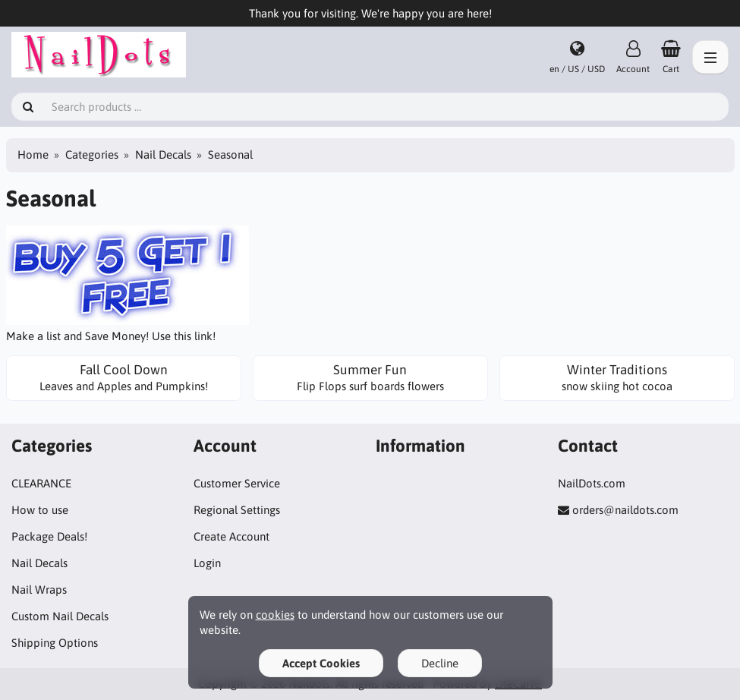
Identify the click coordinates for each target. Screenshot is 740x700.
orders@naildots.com (625, 510)
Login (207, 563)
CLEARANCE (41, 483)
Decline (440, 663)
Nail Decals (163, 155)
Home (33, 155)
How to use (40, 510)
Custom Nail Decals (60, 616)
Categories (92, 155)
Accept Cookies (321, 663)
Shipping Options (55, 643)
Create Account (231, 536)
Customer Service (237, 483)
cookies (275, 615)
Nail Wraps (39, 590)
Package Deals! (49, 536)
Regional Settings (237, 510)
